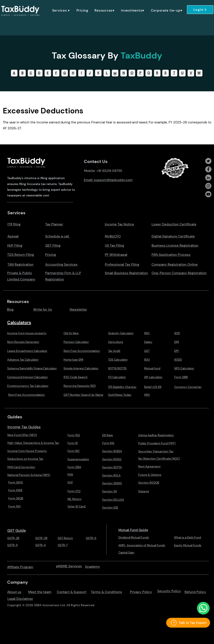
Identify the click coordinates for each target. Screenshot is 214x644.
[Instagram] (208, 186)
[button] (61, 10)
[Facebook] (208, 169)
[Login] (200, 10)
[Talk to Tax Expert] (188, 623)
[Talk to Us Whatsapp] (203, 608)
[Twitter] (208, 161)
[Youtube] (208, 194)
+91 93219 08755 (109, 171)
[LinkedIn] (208, 178)
